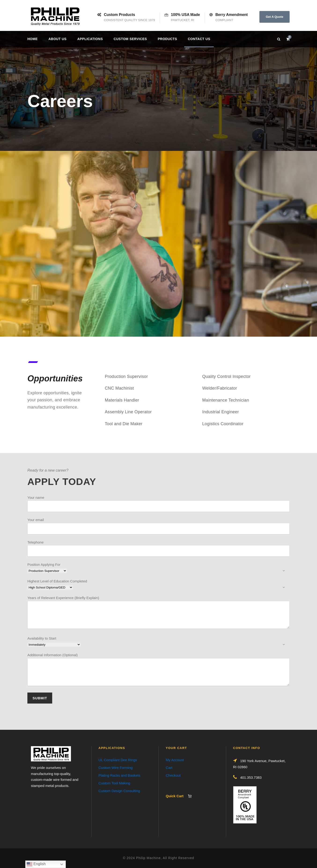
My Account (175, 760)
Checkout (173, 775)
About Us (57, 39)
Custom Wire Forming (116, 768)
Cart (169, 768)
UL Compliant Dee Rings (118, 760)
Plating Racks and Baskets (119, 775)
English (36, 864)
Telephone (158, 549)
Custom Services (130, 39)
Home (33, 39)
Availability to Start (158, 642)
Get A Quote (275, 17)
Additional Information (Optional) (158, 670)
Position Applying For (158, 568)
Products (168, 39)
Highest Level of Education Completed (158, 585)
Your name (158, 504)
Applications (90, 39)
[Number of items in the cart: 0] (190, 796)
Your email (158, 526)
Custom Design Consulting (119, 791)
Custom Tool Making (114, 783)
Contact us (199, 39)
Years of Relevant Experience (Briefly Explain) (158, 613)
